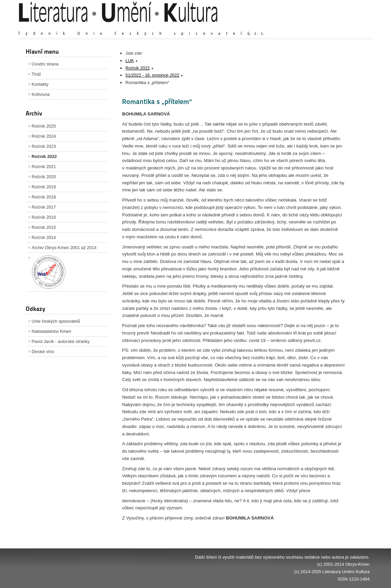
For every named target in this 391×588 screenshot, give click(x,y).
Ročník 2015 (44, 227)
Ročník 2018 (44, 197)
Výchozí (329, 27)
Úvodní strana (45, 64)
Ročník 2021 (44, 167)
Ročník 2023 (44, 146)
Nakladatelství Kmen (52, 331)
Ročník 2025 (44, 126)
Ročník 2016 (44, 217)
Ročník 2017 (44, 207)
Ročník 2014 (44, 237)
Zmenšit (349, 27)
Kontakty (40, 84)
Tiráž (36, 74)
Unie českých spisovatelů (56, 321)
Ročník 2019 (44, 187)
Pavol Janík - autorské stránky (61, 341)
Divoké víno (43, 352)
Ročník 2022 (44, 156)
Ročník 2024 (44, 136)
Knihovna (41, 94)
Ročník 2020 (44, 177)
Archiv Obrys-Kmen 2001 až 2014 (64, 248)
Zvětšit (311, 27)
